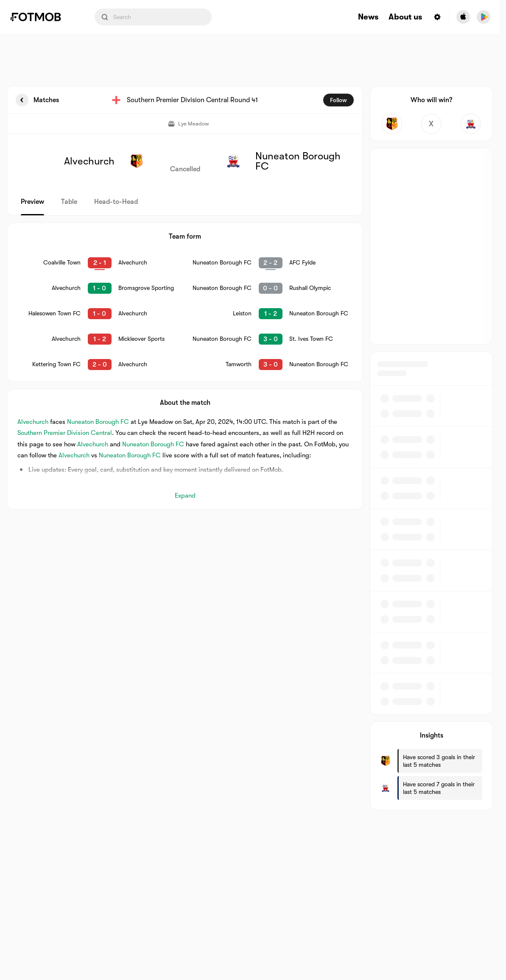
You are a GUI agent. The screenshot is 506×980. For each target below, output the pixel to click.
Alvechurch (33, 422)
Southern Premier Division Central (65, 433)
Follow (338, 100)
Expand (185, 496)
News (368, 17)
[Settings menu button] (437, 17)
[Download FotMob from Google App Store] (484, 17)
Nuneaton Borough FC (98, 422)
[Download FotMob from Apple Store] (463, 17)
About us (405, 17)
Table (69, 202)
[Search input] (153, 17)
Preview (32, 202)
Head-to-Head (116, 202)
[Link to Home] (42, 17)
